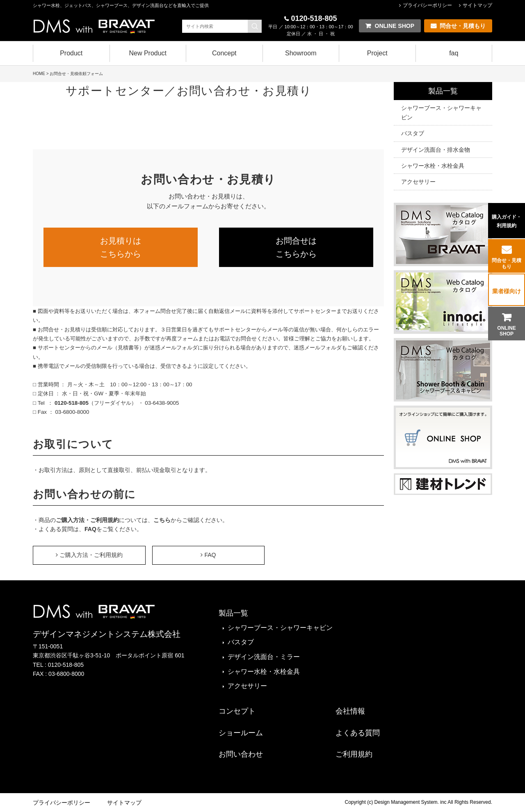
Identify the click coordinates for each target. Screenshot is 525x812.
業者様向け (507, 291)
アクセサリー (418, 182)
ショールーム (241, 733)
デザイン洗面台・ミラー (264, 657)
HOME (39, 74)
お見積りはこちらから (121, 247)
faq (454, 53)
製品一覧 (443, 91)
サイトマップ (477, 5)
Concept (224, 53)
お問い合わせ (241, 754)
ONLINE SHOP (506, 331)
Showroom (301, 53)
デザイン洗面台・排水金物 (436, 150)
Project (377, 53)
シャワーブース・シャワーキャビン (441, 112)
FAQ (90, 529)
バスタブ (413, 133)
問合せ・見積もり (507, 263)
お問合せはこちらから (296, 247)
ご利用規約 (354, 754)
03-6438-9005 (161, 403)
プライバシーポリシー (427, 5)
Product (71, 53)
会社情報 (350, 711)
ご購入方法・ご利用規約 (87, 520)
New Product (148, 53)
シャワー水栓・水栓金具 (433, 166)
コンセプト (237, 711)
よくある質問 (358, 733)
